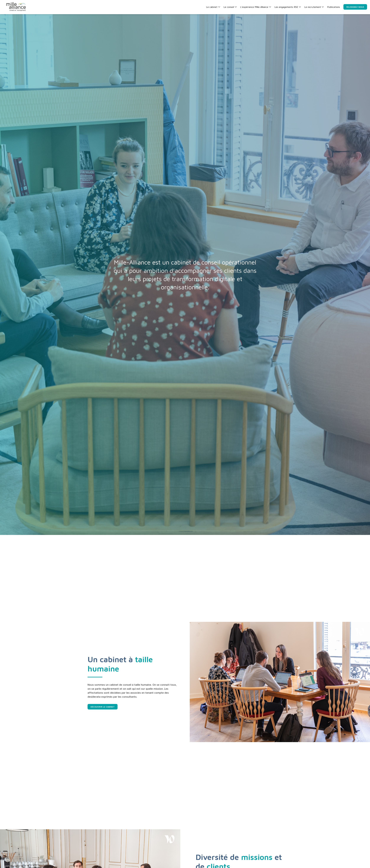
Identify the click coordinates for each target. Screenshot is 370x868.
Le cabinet (213, 7)
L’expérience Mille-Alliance (256, 7)
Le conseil (230, 7)
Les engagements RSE (288, 7)
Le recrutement (314, 7)
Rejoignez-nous (355, 7)
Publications (334, 7)
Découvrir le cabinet (103, 707)
